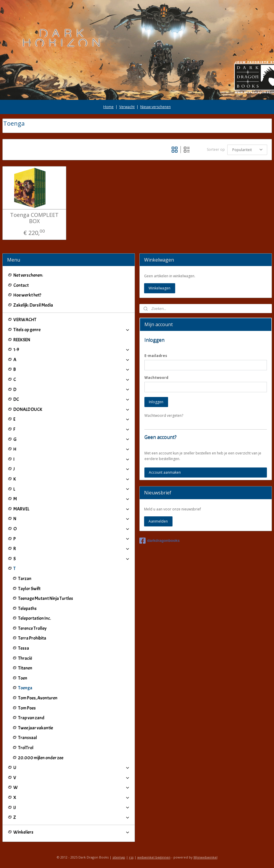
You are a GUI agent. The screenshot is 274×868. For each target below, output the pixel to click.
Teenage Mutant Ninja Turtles (46, 598)
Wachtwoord (156, 378)
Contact (21, 285)
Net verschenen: (28, 275)
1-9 (72, 350)
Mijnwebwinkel (205, 857)
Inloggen (156, 402)
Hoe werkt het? (27, 295)
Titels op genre (72, 330)
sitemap (119, 857)
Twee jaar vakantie (36, 728)
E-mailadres (156, 356)
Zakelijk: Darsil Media (33, 305)
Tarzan (25, 579)
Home (108, 107)
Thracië (25, 658)
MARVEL (72, 509)
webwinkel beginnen (154, 857)
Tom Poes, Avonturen (38, 698)
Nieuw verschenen (155, 107)
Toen (23, 678)
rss (131, 857)
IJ (72, 808)
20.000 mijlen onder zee (41, 758)
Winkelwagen (159, 288)
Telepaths (27, 608)
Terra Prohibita (32, 638)
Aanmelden (158, 521)
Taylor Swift (29, 589)
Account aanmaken (165, 472)
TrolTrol (26, 748)
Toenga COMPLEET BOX (34, 218)
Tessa (24, 648)
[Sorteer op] (247, 149)
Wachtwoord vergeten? (164, 415)
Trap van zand (31, 718)
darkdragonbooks (160, 541)
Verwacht (127, 107)
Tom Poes (27, 708)
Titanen (25, 668)
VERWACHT (25, 320)
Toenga (25, 688)
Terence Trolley (32, 628)
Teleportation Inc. (34, 618)
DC (72, 399)
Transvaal (28, 738)
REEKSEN (22, 340)
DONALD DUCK (72, 409)
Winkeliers (72, 832)
